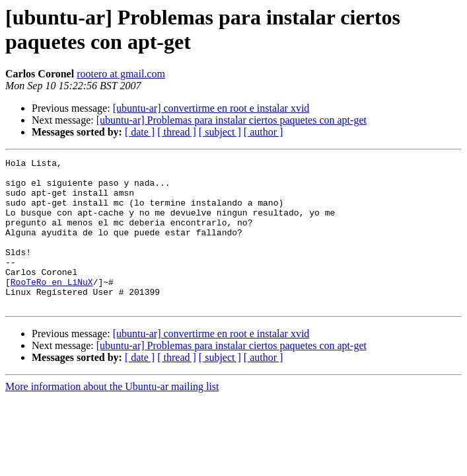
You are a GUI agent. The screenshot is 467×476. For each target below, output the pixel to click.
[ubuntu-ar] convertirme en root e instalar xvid (211, 108)
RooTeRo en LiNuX (52, 307)
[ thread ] (177, 132)
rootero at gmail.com (121, 74)
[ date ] (140, 132)
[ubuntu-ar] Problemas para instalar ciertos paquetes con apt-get (232, 120)
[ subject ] (220, 132)
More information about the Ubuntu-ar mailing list (112, 416)
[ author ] (264, 132)
